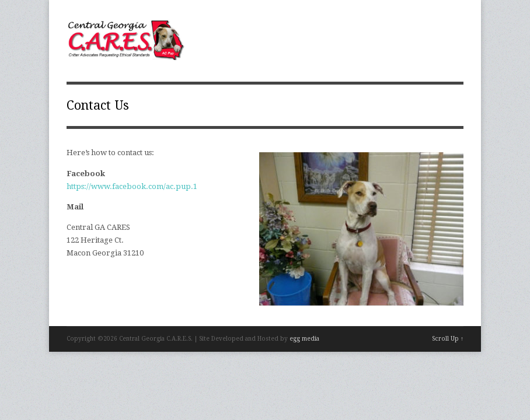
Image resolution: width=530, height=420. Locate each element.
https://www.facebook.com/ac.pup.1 (132, 186)
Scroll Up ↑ (448, 339)
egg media (304, 339)
